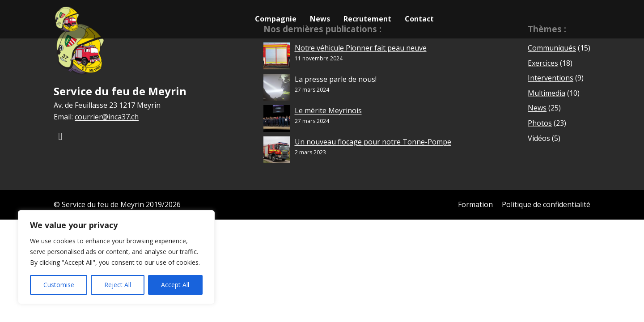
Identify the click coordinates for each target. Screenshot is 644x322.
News (320, 19)
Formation (475, 204)
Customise (59, 285)
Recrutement (367, 19)
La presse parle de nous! (336, 79)
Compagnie (276, 19)
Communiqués (552, 48)
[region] (116, 257)
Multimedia (547, 93)
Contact (419, 19)
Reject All (118, 285)
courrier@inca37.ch (107, 117)
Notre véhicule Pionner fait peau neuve (361, 48)
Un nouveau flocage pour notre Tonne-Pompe (373, 142)
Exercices (543, 63)
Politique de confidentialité (546, 204)
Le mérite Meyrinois (328, 110)
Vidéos (539, 138)
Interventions (551, 78)
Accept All (175, 285)
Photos (540, 123)
